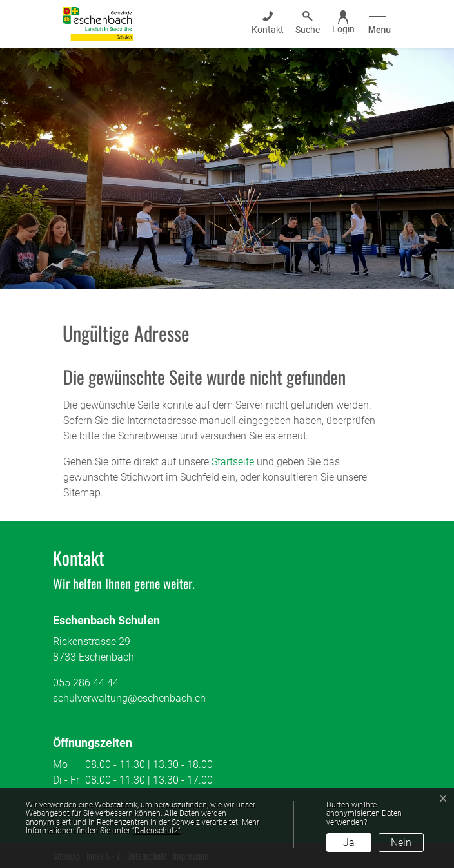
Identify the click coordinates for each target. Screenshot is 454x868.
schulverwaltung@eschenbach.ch (129, 698)
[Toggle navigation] (378, 24)
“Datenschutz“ (156, 831)
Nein (401, 843)
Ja (349, 843)
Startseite (233, 462)
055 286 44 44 (86, 683)
